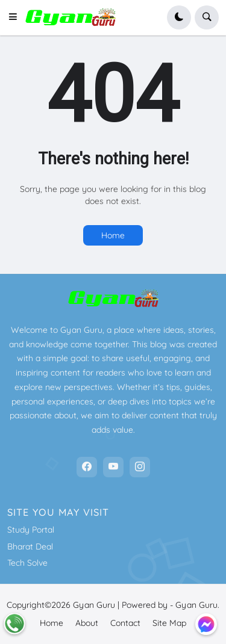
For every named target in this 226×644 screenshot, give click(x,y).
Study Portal (31, 530)
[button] (16, 17)
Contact (125, 623)
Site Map (169, 623)
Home (113, 235)
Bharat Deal (30, 546)
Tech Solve (27, 563)
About (87, 623)
